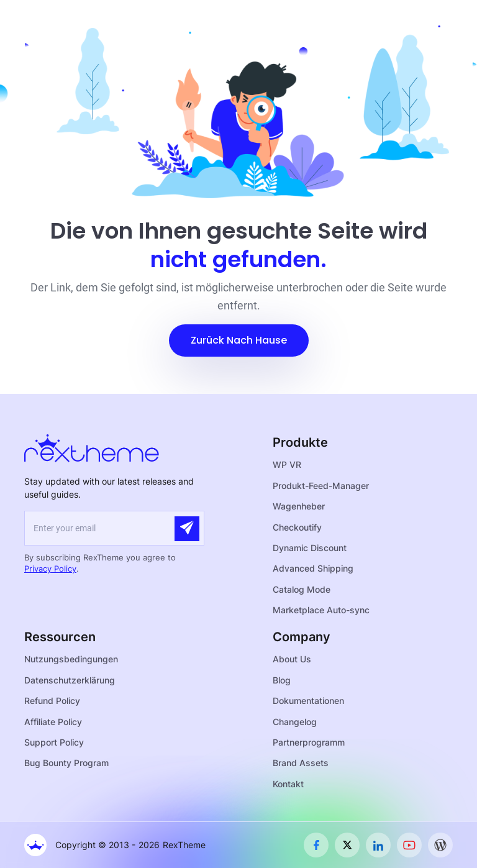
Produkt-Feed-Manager (321, 486)
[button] (239, 340)
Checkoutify (297, 527)
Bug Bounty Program (66, 763)
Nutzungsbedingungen (71, 659)
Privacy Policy (50, 569)
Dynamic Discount (310, 548)
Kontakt (288, 784)
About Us (292, 659)
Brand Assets (301, 763)
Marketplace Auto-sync (321, 610)
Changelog (295, 722)
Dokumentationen (308, 701)
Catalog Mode (302, 589)
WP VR (287, 464)
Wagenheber (299, 506)
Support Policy (54, 742)
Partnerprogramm (309, 742)
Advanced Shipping (313, 568)
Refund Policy (52, 701)
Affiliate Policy (53, 722)
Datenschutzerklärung (70, 680)
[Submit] (187, 529)
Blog (282, 680)
